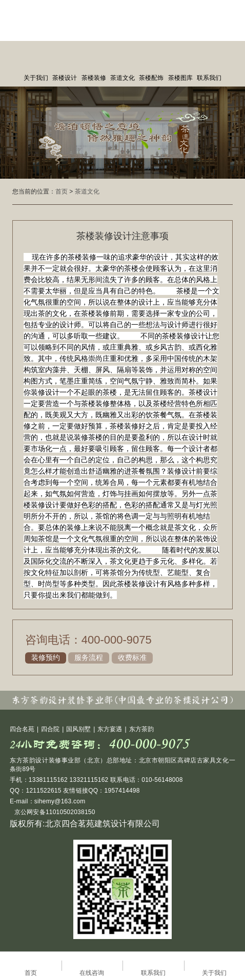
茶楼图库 (180, 78)
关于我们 (36, 78)
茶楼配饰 (151, 78)
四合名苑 (22, 729)
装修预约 (46, 657)
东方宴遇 (110, 729)
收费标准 (132, 657)
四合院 (50, 729)
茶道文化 (122, 78)
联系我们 (209, 78)
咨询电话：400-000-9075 (88, 640)
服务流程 (89, 657)
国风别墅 (78, 729)
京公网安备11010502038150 (54, 812)
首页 (62, 191)
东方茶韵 (141, 729)
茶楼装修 (94, 78)
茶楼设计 (65, 78)
